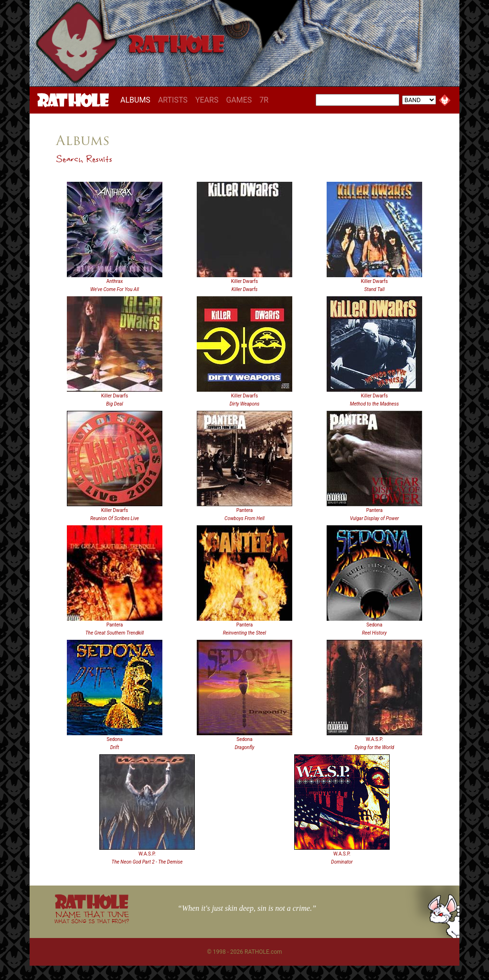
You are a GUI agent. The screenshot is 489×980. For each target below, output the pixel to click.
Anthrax (115, 281)
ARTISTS (173, 100)
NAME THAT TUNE (92, 917)
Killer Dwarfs (244, 281)
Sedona (374, 625)
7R (264, 100)
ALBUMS (137, 100)
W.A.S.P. (374, 739)
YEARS (207, 100)
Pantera (244, 510)
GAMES (239, 100)
